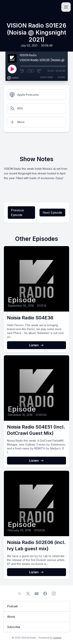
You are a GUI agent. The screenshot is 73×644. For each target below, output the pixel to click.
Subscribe (46, 77)
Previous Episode (17, 213)
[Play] (12, 69)
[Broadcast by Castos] (13, 78)
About (11, 617)
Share (61, 77)
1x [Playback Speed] (31, 71)
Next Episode (52, 213)
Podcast (12, 606)
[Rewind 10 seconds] (22, 71)
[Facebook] (45, 594)
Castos (57, 638)
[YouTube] (37, 594)
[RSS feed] (19, 594)
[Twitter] (28, 594)
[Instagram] (54, 594)
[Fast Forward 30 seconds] (39, 71)
